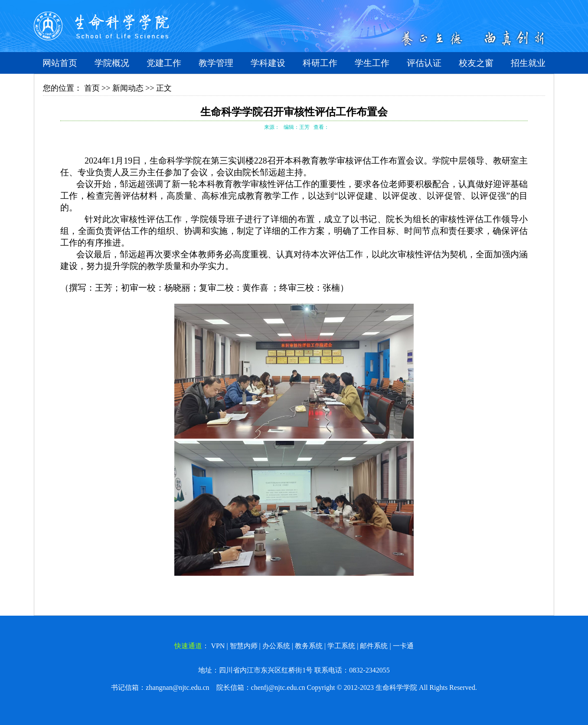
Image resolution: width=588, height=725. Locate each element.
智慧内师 (244, 646)
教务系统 (309, 646)
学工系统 (341, 646)
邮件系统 (374, 646)
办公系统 (276, 646)
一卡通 (403, 646)
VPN (218, 646)
